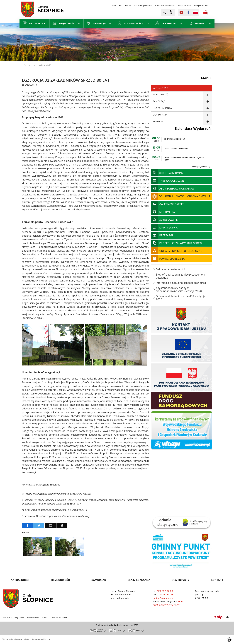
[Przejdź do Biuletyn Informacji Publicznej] (218, 617)
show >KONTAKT (208, 122)
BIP (121, 6)
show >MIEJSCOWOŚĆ (208, 95)
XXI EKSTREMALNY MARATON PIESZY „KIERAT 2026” (184, 159)
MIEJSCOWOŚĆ (161, 95)
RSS (114, 6)
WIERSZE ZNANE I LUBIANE (176, 148)
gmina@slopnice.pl (163, 598)
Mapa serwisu (184, 6)
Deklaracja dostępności (13, 618)
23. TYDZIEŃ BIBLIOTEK (174, 139)
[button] (171, 12)
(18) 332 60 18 (165, 595)
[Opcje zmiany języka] (195, 12)
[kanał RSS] (227, 617)
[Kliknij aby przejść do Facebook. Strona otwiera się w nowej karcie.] (188, 12)
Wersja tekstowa (201, 6)
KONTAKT (158, 121)
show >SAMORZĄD (208, 102)
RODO (128, 6)
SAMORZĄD (159, 101)
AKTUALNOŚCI (161, 88)
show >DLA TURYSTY (208, 115)
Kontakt (46, 618)
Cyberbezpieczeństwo (165, 6)
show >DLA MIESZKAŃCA (208, 108)
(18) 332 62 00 (165, 591)
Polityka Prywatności (143, 6)
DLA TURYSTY (160, 115)
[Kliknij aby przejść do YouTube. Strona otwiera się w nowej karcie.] (181, 12)
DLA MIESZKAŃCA (162, 108)
